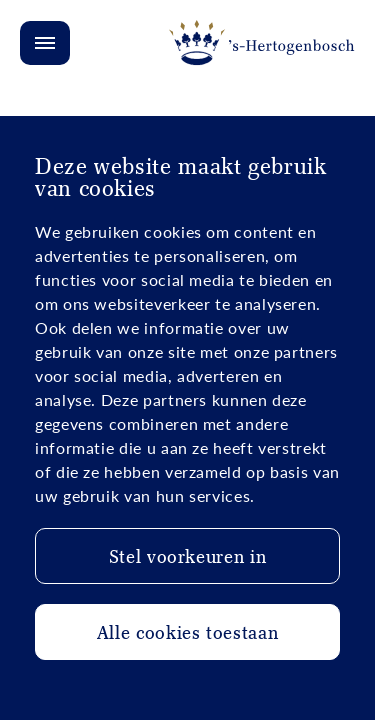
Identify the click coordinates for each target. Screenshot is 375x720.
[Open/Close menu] (45, 43)
